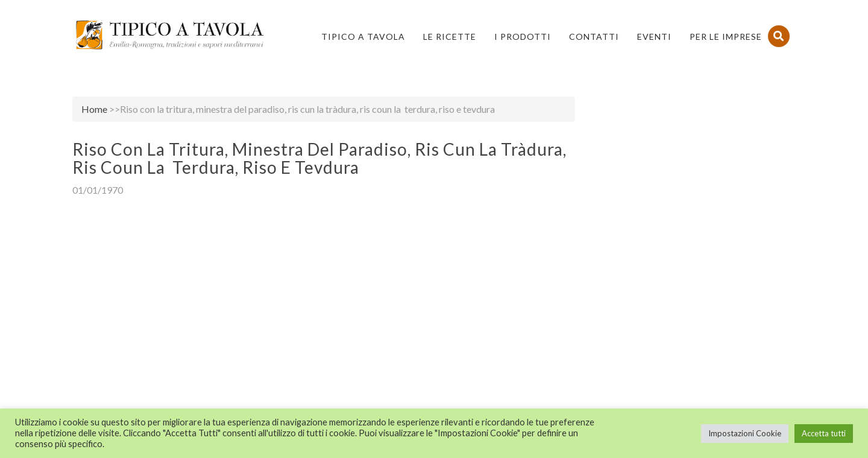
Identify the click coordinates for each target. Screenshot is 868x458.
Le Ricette (450, 37)
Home (94, 109)
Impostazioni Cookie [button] (745, 433)
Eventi (654, 37)
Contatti (594, 37)
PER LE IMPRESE (726, 37)
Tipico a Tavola (363, 37)
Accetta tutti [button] (824, 433)
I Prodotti (523, 37)
